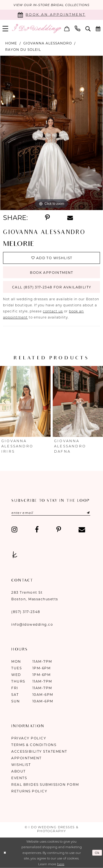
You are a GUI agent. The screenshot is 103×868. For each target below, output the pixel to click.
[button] (67, 28)
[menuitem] (67, 28)
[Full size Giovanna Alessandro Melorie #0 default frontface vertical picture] (51, 133)
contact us (53, 311)
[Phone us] (78, 28)
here (61, 864)
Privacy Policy (29, 738)
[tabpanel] (51, 133)
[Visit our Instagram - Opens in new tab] (14, 529)
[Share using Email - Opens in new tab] (70, 218)
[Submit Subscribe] (83, 513)
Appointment (27, 758)
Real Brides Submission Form (45, 785)
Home (11, 43)
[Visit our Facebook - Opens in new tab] (37, 529)
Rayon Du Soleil (23, 50)
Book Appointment (51, 273)
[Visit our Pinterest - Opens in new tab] (59, 529)
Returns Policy (29, 791)
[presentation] (25, 402)
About (19, 771)
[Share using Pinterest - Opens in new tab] (47, 218)
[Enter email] (51, 513)
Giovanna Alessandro (48, 43)
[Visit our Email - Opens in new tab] (82, 529)
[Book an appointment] (51, 15)
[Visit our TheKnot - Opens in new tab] (15, 555)
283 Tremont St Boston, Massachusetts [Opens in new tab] (35, 596)
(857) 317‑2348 (26, 612)
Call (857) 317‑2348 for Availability (52, 287)
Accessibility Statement (39, 751)
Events (19, 778)
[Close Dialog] (5, 853)
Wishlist (21, 765)
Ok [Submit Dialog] (97, 853)
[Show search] (88, 29)
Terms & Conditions (34, 745)
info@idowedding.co (32, 624)
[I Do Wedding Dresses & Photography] (36, 28)
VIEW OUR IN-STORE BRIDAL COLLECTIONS (51, 5)
